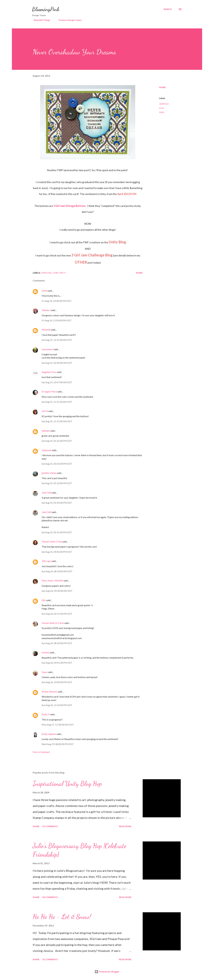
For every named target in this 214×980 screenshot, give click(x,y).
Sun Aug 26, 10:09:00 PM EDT (57, 682)
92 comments (50, 826)
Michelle (46, 330)
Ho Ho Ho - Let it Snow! (62, 917)
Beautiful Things (40, 20)
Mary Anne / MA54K (52, 580)
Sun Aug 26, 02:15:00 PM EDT (57, 614)
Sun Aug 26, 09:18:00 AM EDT (57, 591)
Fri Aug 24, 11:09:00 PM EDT (57, 320)
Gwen (45, 672)
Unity (162, 112)
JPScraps (46, 561)
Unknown (47, 450)
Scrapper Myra (49, 391)
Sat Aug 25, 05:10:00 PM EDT (57, 483)
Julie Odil (46, 493)
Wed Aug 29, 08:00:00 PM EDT (58, 744)
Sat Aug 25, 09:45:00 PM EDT (57, 552)
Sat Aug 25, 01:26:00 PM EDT (57, 441)
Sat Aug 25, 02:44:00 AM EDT (57, 363)
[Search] (168, 9)
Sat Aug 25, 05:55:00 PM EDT (57, 532)
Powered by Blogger (107, 972)
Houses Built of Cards (53, 623)
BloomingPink (46, 9)
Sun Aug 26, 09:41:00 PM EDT (57, 663)
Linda (44, 291)
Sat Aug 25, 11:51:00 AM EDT (57, 421)
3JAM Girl (164, 104)
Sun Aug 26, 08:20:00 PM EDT (57, 643)
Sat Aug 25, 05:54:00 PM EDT (57, 503)
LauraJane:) (47, 349)
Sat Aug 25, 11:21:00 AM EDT (57, 402)
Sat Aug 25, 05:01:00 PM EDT (57, 464)
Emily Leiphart (49, 734)
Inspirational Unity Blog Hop (67, 784)
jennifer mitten (49, 473)
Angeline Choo (49, 372)
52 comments (50, 959)
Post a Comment (41, 752)
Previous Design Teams (68, 20)
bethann (46, 431)
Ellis (44, 600)
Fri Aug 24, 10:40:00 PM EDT (57, 301)
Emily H (46, 714)
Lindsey (45, 652)
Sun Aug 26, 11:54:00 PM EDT (57, 705)
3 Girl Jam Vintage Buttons (70, 206)
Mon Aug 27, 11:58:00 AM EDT (58, 725)
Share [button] (162, 87)
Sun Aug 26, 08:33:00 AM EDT (57, 571)
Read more (125, 826)
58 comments (50, 897)
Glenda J (46, 310)
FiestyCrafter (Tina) (52, 541)
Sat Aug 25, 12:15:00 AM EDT (57, 340)
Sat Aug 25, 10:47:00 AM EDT (57, 382)
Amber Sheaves (49, 692)
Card (161, 108)
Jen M (45, 411)
